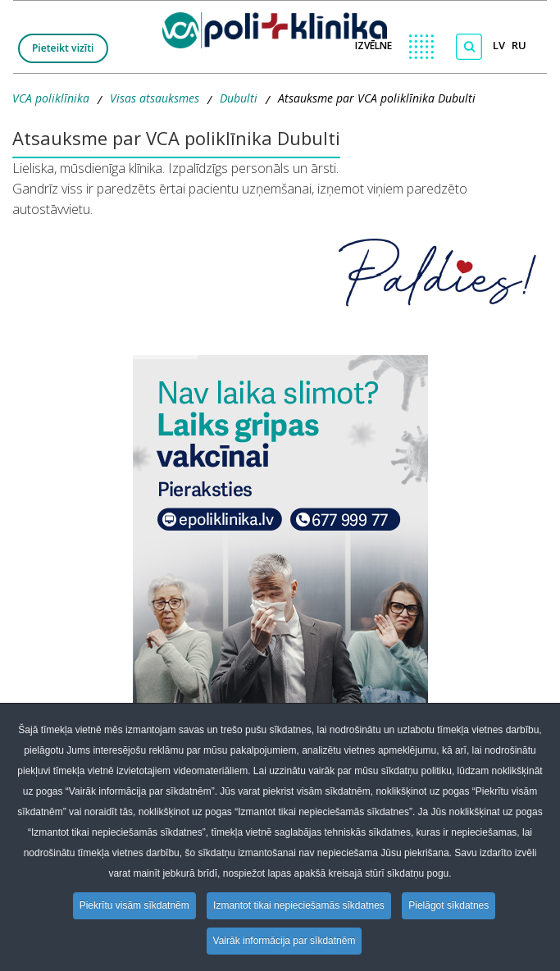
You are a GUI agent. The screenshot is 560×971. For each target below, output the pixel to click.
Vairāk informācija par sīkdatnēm (285, 941)
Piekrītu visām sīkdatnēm (134, 905)
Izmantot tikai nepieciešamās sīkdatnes (299, 905)
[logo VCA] (280, 27)
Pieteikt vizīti (63, 48)
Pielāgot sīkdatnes (448, 905)
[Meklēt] (469, 47)
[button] (280, 561)
